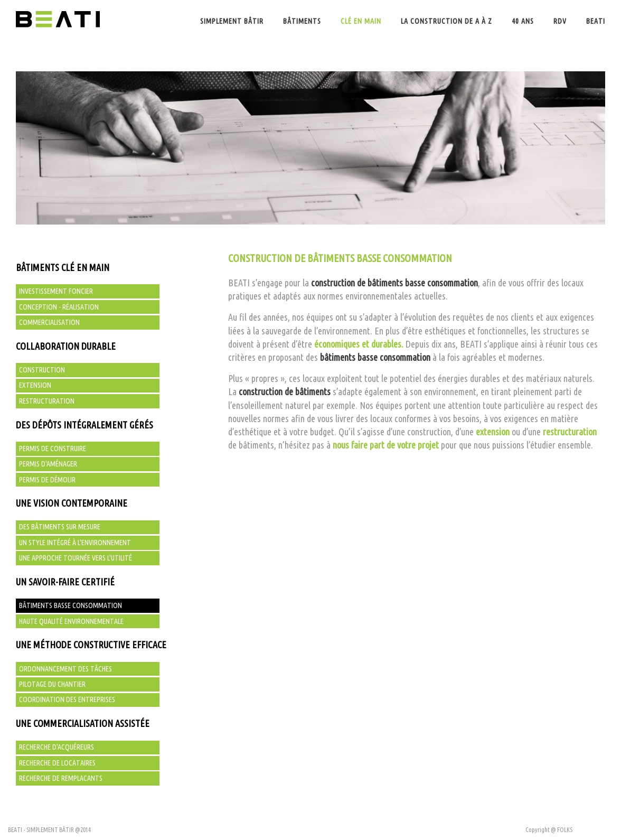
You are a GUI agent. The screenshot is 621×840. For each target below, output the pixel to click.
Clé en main (361, 21)
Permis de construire (53, 449)
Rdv (560, 21)
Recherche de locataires (57, 763)
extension (493, 432)
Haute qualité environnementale (71, 621)
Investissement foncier (56, 291)
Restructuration (47, 401)
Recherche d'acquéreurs (57, 747)
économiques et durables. (359, 344)
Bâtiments (302, 21)
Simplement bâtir (232, 21)
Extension (35, 385)
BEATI (596, 21)
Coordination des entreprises (67, 699)
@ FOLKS (562, 830)
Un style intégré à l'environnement (75, 543)
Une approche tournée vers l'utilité (76, 558)
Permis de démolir (47, 480)
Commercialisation (49, 322)
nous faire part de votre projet (386, 445)
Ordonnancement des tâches (65, 669)
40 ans (523, 21)
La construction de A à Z (446, 21)
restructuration (570, 432)
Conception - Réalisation (59, 307)
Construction (42, 370)
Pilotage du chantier (52, 684)
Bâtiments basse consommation (70, 605)
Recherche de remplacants (61, 778)
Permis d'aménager (48, 464)
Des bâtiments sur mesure (60, 527)
